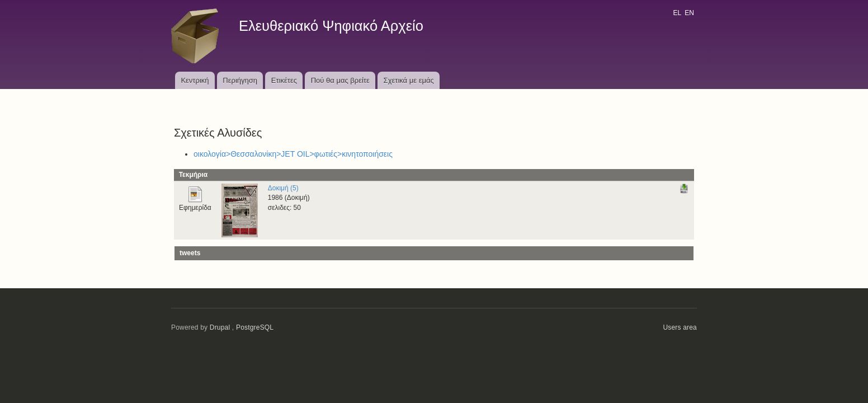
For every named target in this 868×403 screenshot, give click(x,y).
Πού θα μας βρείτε (340, 80)
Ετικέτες (284, 80)
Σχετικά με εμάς (409, 80)
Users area (680, 327)
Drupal (220, 327)
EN (689, 13)
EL (677, 13)
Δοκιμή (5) (283, 188)
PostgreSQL (255, 327)
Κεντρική (195, 80)
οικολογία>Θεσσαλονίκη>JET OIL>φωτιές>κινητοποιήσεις (293, 154)
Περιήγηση (240, 80)
